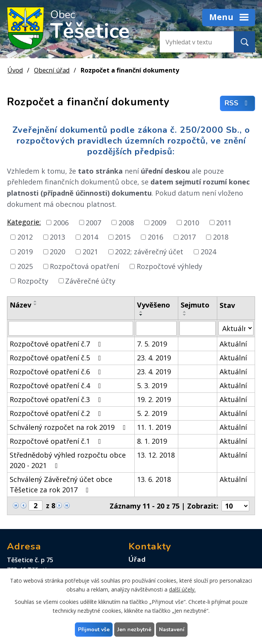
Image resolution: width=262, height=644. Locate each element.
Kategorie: (24, 222)
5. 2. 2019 (152, 413)
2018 (221, 237)
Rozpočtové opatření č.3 (57, 399)
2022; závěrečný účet (149, 252)
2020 (57, 252)
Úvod (15, 70)
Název (20, 305)
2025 (25, 266)
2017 (188, 237)
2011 (224, 222)
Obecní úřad (52, 70)
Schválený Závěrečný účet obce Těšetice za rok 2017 (61, 484)
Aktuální (233, 344)
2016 (156, 237)
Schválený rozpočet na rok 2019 (69, 427)
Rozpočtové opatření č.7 (57, 344)
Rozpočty (33, 281)
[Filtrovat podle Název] (71, 328)
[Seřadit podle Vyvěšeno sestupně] (141, 315)
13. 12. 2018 (156, 455)
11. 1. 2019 (154, 427)
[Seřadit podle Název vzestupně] (35, 301)
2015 (123, 237)
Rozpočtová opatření (85, 266)
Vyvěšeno (154, 305)
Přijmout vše (94, 630)
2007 (93, 222)
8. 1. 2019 (152, 441)
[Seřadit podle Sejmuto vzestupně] (185, 312)
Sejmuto (195, 305)
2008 (126, 222)
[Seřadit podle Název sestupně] (35, 304)
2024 (208, 252)
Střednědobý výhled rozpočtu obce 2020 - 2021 (68, 460)
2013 (57, 237)
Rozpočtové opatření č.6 (57, 372)
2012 (25, 237)
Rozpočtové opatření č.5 (57, 358)
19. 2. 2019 (154, 399)
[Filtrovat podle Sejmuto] (198, 328)
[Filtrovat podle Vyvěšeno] (156, 328)
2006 (61, 222)
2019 (25, 252)
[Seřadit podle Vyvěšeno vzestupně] (141, 312)
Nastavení (172, 630)
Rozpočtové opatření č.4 (57, 385)
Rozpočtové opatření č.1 (57, 441)
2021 (90, 252)
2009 (159, 222)
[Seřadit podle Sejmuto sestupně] (185, 315)
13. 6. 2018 (154, 479)
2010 (191, 222)
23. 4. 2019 (154, 358)
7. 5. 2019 (152, 344)
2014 (90, 237)
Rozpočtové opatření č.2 (57, 413)
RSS (238, 103)
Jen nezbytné (134, 630)
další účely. (182, 589)
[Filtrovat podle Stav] (236, 328)
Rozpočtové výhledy (169, 266)
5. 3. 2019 (152, 385)
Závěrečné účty (90, 281)
